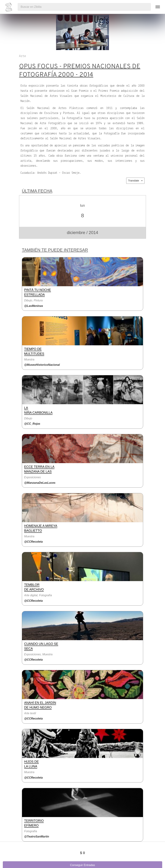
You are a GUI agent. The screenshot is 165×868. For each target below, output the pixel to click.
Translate (135, 180)
